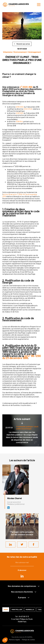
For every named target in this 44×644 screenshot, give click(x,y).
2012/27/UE (28, 109)
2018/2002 (20, 107)
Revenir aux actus (23, 44)
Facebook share (34, 544)
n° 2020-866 (26, 87)
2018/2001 (20, 113)
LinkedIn (10, 544)
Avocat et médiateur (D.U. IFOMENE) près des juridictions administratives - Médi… (9, 508)
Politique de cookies (28, 640)
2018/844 (19, 121)
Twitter (22, 544)
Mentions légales (15, 640)
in (22, 576)
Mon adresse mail (22, 563)
